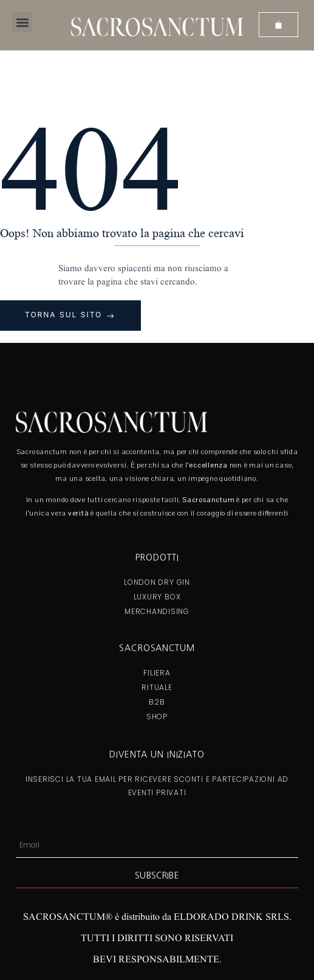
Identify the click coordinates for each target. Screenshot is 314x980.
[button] (22, 22)
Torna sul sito (65, 315)
